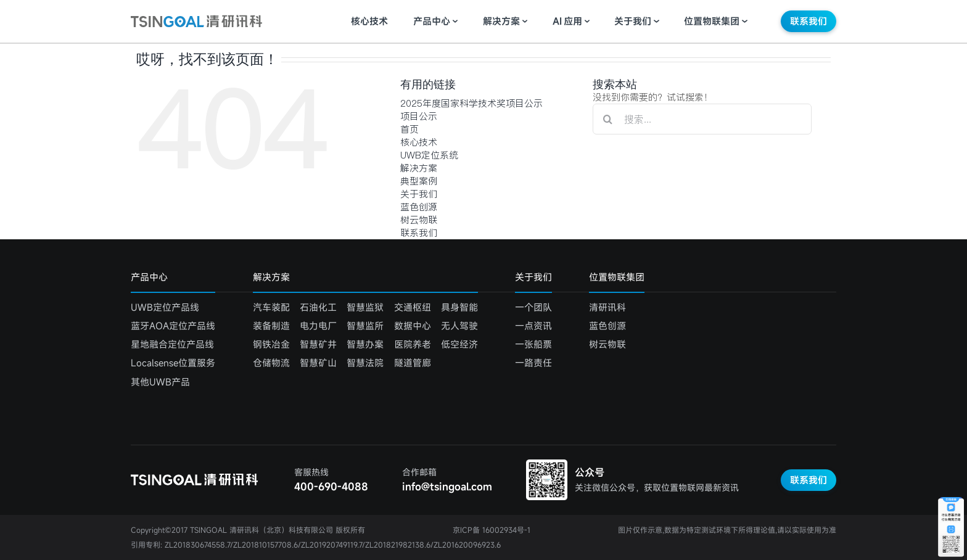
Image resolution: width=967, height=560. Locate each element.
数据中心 (413, 326)
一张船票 (533, 344)
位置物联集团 (712, 21)
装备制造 (271, 326)
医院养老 (413, 344)
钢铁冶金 (271, 344)
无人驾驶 (459, 326)
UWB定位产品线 (165, 307)
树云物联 (419, 220)
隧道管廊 (413, 363)
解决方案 (501, 21)
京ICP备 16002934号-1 (492, 530)
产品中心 (432, 21)
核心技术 (369, 21)
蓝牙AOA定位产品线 (173, 326)
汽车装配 (271, 307)
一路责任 (533, 363)
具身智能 (459, 307)
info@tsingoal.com (447, 487)
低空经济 (459, 344)
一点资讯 (533, 326)
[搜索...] (702, 119)
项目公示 (419, 116)
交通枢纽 (413, 307)
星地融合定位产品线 (172, 344)
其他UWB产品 (160, 382)
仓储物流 (271, 363)
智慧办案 (365, 344)
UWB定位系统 (429, 155)
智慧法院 (365, 363)
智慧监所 (365, 326)
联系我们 (809, 21)
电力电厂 (318, 326)
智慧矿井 (318, 344)
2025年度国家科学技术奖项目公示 (471, 103)
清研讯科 (607, 307)
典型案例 (419, 181)
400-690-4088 (331, 487)
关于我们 (633, 21)
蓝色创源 (419, 207)
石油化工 (318, 307)
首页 (409, 129)
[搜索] (608, 119)
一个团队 (533, 307)
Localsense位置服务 (173, 363)
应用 (567, 21)
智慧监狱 (365, 307)
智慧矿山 (318, 363)
